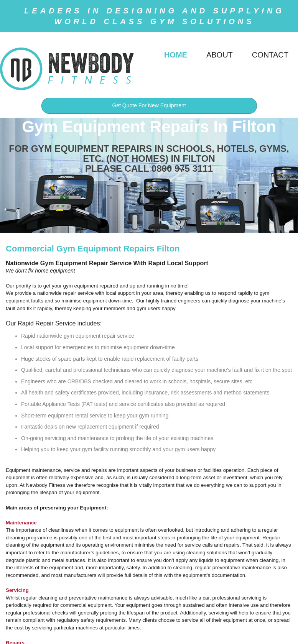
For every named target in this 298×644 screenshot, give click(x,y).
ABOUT (220, 55)
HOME (176, 55)
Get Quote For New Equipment (149, 105)
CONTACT (270, 55)
